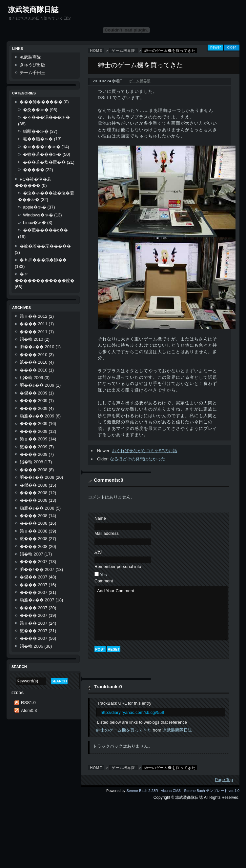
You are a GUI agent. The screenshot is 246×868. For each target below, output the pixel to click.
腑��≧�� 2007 (37, 569)
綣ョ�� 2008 (34, 531)
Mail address (107, 533)
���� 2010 (34, 355)
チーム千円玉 (32, 73)
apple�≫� (35, 207)
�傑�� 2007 (34, 577)
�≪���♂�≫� (42, 147)
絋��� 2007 (34, 631)
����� (34, 170)
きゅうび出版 (32, 65)
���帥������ (41, 102)
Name (100, 518)
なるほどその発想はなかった (138, 459)
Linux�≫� (34, 222)
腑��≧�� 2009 (37, 385)
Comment (104, 581)
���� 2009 (34, 401)
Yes (103, 575)
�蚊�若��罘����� (45, 246)
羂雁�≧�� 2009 (37, 416)
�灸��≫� (36, 110)
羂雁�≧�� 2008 (37, 508)
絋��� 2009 (34, 447)
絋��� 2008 (34, 539)
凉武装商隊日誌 (33, 10)
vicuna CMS (171, 791)
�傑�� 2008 (34, 485)
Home (96, 50)
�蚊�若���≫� (42, 154)
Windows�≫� (38, 215)
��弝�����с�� (45, 230)
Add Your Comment (161, 613)
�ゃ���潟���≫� (46, 117)
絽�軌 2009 (31, 378)
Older (232, 47)
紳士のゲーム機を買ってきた (124, 730)
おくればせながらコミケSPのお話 (144, 451)
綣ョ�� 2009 (34, 439)
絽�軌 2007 (31, 554)
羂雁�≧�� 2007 (37, 600)
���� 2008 (34, 470)
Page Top (224, 780)
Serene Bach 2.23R (142, 791)
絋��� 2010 (34, 362)
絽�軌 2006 (31, 646)
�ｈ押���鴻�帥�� (43, 260)
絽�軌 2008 (31, 462)
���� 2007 (34, 562)
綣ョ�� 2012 (34, 316)
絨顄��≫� (36, 131)
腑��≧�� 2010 (37, 347)
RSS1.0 (28, 703)
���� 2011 (34, 324)
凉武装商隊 (30, 57)
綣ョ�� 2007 (34, 623)
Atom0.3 (29, 710)
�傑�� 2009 (34, 393)
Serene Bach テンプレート (206, 791)
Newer (216, 47)
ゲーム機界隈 (123, 50)
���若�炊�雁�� (44, 162)
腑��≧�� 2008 (37, 477)
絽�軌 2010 (31, 339)
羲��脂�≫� (38, 139)
